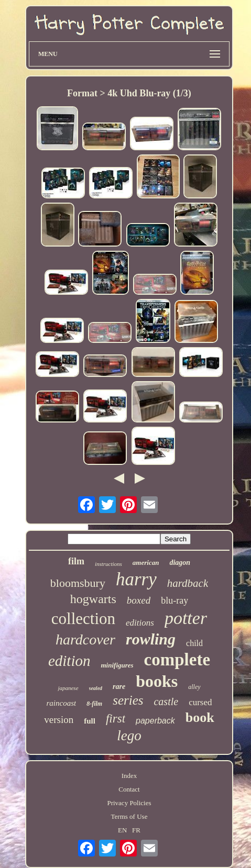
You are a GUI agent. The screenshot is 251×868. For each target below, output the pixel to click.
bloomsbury (78, 583)
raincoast (61, 703)
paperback (155, 721)
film (76, 561)
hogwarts (93, 599)
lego (129, 736)
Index (129, 776)
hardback (188, 583)
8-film (94, 704)
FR (136, 830)
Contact (129, 789)
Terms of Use (129, 816)
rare (119, 687)
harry (136, 579)
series (128, 700)
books (157, 681)
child (194, 643)
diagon (180, 563)
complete (177, 660)
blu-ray (174, 600)
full (90, 721)
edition (69, 661)
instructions (108, 564)
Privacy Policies (129, 803)
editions (140, 623)
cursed (200, 702)
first (116, 719)
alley (194, 687)
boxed (139, 600)
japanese (68, 688)
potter (186, 618)
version (59, 720)
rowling (151, 639)
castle (166, 702)
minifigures (117, 665)
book (200, 717)
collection (83, 619)
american (146, 563)
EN (122, 830)
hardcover (85, 639)
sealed (96, 688)
